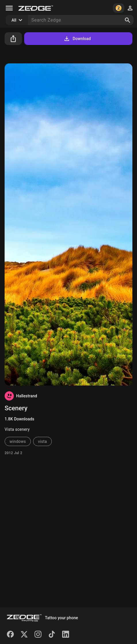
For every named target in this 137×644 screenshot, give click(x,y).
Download (77, 39)
